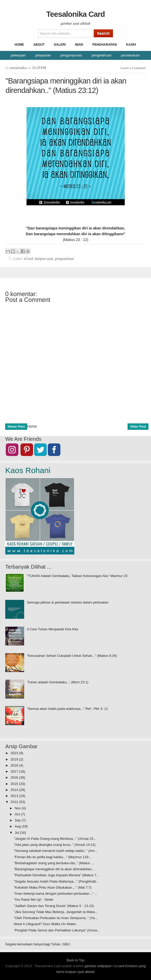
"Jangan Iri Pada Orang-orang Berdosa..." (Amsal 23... (55, 839)
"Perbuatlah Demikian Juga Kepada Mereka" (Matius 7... (56, 875)
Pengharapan (105, 45)
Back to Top (76, 960)
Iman (79, 45)
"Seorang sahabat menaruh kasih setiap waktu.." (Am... (56, 851)
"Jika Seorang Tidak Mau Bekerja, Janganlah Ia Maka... (56, 912)
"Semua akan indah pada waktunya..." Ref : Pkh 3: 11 (67, 709)
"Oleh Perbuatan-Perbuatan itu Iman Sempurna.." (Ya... (56, 918)
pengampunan (71, 55)
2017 (15, 771)
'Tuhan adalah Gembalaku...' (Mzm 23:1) (58, 682)
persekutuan (131, 55)
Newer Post (16, 427)
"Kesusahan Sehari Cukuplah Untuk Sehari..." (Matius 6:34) (72, 656)
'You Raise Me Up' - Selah (33, 900)
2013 (15, 796)
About (39, 45)
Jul (17, 833)
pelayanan (43, 55)
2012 (15, 802)
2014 (15, 790)
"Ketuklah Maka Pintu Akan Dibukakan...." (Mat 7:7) (53, 887)
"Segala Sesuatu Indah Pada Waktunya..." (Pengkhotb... (56, 881)
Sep (18, 820)
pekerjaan (18, 55)
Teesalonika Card (75, 14)
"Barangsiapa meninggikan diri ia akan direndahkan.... (54, 869)
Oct (18, 814)
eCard (28, 259)
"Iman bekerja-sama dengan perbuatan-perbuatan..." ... (55, 893)
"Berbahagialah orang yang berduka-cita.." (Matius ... (54, 863)
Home (19, 45)
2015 (15, 784)
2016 (15, 777)
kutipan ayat (44, 259)
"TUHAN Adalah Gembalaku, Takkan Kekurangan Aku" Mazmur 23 (77, 576)
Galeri (60, 45)
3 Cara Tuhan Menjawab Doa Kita (52, 629)
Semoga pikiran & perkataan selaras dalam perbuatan (68, 602)
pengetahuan (102, 55)
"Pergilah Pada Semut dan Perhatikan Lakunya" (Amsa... (57, 930)
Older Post (138, 427)
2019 (15, 759)
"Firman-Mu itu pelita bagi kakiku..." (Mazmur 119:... (53, 857)
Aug (18, 826)
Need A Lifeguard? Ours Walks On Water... (46, 924)
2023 (15, 753)
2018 (15, 765)
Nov (18, 808)
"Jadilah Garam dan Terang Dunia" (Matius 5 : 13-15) (54, 906)
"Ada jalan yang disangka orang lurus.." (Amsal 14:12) (54, 845)
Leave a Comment (133, 68)
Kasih (131, 45)
